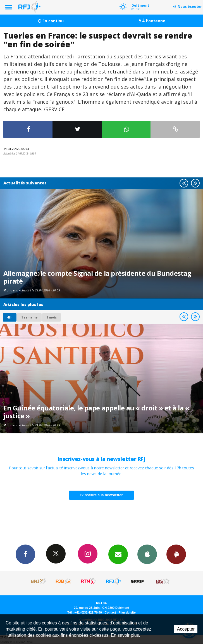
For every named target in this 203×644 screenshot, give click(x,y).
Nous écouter (190, 7)
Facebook (25, 554)
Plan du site (127, 612)
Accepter (186, 629)
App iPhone (147, 554)
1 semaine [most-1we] (29, 317)
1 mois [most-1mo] (52, 317)
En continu (51, 21)
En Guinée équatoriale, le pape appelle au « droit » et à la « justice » (96, 412)
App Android (176, 554)
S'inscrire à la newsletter (102, 495)
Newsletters (118, 554)
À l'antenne (152, 21)
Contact (110, 612)
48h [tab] (10, 317)
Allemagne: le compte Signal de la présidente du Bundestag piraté (97, 277)
